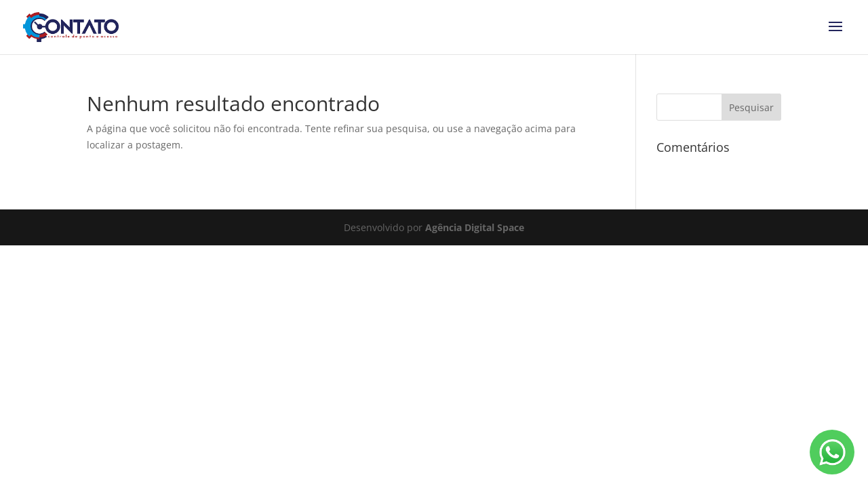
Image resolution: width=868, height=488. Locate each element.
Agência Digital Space (475, 227)
